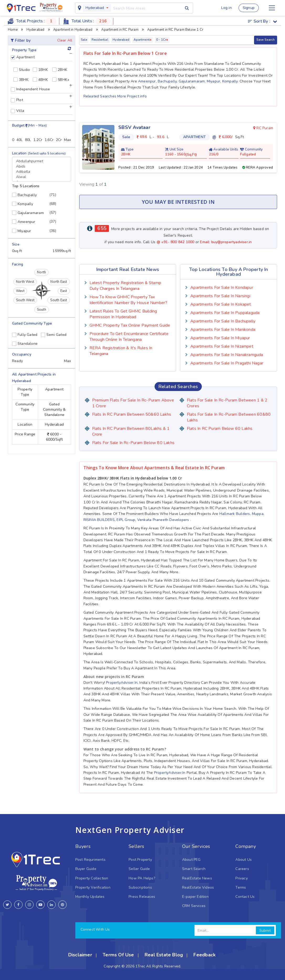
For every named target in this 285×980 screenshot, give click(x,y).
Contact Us (245, 897)
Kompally (230, 81)
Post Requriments (90, 860)
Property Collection (92, 878)
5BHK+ (61, 80)
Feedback (204, 955)
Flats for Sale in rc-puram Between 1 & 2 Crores (227, 403)
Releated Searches (101, 96)
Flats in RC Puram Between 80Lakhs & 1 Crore (131, 431)
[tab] (42, 58)
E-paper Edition (195, 897)
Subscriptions (140, 887)
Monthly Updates (90, 897)
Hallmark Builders (235, 514)
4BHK (40, 80)
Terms (241, 887)
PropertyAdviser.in (122, 683)
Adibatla (42, 172)
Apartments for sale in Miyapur (220, 338)
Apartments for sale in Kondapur (222, 288)
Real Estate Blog (164, 955)
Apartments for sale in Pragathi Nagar (227, 363)
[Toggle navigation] (272, 8)
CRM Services (194, 906)
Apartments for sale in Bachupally (223, 321)
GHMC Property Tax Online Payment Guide (130, 325)
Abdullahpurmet (42, 161)
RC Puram (263, 128)
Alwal (42, 177)
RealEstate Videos (198, 887)
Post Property (140, 860)
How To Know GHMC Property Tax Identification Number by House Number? (128, 300)
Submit (265, 931)
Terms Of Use (118, 955)
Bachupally (167, 81)
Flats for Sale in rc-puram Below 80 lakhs (133, 443)
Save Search (266, 40)
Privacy (241, 878)
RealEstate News (197, 878)
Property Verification (93, 887)
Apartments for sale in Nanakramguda (227, 355)
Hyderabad (95, 8)
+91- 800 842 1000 (178, 242)
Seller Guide (139, 869)
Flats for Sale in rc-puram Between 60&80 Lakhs (229, 417)
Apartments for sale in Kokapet (221, 304)
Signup (249, 8)
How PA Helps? (142, 878)
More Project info (132, 96)
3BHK (21, 80)
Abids (42, 166)
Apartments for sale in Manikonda (223, 330)
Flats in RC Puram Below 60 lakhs (220, 429)
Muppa (258, 514)
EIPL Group (126, 520)
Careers (242, 869)
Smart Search (194, 869)
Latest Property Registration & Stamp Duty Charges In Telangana (125, 286)
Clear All (65, 40)
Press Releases (142, 897)
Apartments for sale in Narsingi (220, 296)
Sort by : (262, 21)
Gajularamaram (192, 81)
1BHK (40, 70)
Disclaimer (80, 955)
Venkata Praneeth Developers (163, 520)
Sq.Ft (191, 155)
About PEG (191, 860)
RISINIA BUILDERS (99, 520)
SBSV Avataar (134, 127)
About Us (244, 860)
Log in (226, 8)
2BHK (60, 70)
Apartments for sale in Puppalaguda (225, 313)
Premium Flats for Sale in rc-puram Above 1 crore (133, 403)
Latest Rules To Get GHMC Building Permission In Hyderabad (123, 314)
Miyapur (213, 81)
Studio (22, 70)
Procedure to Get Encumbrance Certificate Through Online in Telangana (129, 337)
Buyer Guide (86, 869)
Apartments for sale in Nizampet (222, 346)
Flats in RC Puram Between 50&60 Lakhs (132, 414)
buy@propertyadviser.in (232, 242)
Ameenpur (147, 81)
